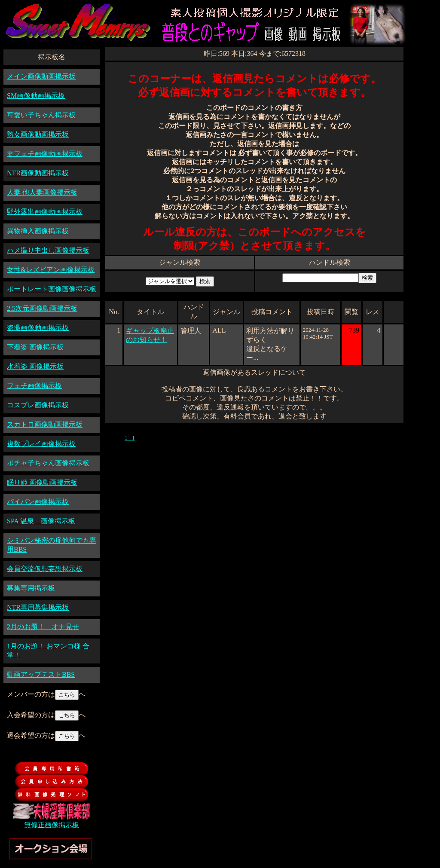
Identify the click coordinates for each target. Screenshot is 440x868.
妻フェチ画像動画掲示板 (45, 154)
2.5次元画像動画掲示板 (42, 308)
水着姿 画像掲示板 (35, 366)
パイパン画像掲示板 (38, 502)
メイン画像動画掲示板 (41, 76)
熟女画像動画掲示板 (38, 134)
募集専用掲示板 (31, 588)
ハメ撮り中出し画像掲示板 (48, 250)
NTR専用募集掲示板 (38, 607)
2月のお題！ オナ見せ (43, 627)
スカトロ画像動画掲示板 (45, 424)
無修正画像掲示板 (52, 825)
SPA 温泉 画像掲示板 (41, 521)
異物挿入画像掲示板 (38, 231)
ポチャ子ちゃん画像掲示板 (48, 463)
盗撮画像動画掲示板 (38, 328)
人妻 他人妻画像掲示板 (42, 192)
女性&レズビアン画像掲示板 (51, 270)
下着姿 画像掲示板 (35, 347)
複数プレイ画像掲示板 (41, 444)
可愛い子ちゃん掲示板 (41, 115)
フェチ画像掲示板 (34, 386)
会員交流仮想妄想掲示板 (45, 569)
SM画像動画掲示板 (36, 96)
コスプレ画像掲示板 (38, 405)
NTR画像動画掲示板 (38, 173)
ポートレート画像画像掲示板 (52, 289)
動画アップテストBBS (41, 674)
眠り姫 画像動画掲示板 (42, 482)
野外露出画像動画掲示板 (45, 212)
